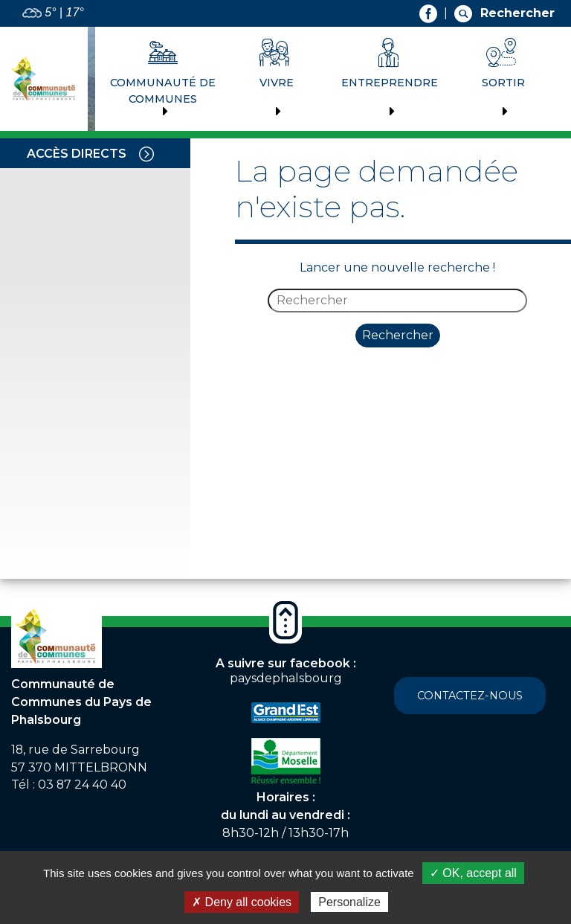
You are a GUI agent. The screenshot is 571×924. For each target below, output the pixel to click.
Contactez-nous (470, 696)
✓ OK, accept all (473, 873)
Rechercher (398, 335)
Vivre (277, 83)
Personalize (349, 902)
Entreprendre (390, 83)
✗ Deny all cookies (242, 902)
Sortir (503, 83)
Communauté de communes (163, 91)
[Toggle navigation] (146, 153)
